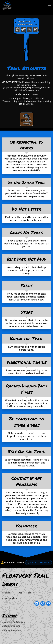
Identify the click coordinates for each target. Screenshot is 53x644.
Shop (20, 593)
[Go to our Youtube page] (48, 603)
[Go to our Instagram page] (43, 603)
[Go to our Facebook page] (37, 603)
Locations (7, 593)
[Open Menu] (50, 6)
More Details (9, 598)
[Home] (8, 6)
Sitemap (10, 615)
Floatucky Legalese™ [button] (39, 563)
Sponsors (31, 593)
